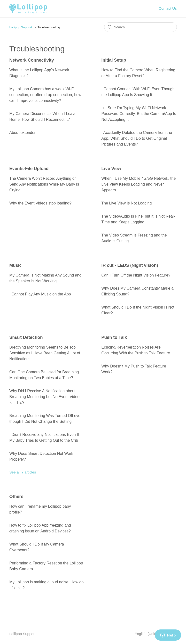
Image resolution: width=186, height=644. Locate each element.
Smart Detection (26, 337)
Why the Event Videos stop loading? (40, 203)
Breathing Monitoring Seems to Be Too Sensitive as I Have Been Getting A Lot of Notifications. (45, 353)
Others (16, 497)
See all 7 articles (23, 472)
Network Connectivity (31, 60)
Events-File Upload (29, 169)
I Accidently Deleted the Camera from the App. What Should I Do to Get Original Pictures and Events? (137, 138)
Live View (111, 169)
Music (15, 265)
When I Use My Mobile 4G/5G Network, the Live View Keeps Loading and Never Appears (139, 184)
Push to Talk (114, 337)
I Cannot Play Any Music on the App (40, 294)
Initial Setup (114, 60)
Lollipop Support (21, 27)
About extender (22, 133)
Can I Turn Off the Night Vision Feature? (136, 275)
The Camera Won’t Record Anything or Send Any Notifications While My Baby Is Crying (44, 184)
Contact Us (168, 8)
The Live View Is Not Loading (127, 203)
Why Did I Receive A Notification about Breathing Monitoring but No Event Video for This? (44, 397)
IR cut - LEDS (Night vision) (130, 265)
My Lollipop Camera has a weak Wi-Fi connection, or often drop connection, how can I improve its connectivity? (45, 95)
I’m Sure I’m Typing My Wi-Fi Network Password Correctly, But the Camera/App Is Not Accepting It (139, 114)
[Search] (140, 27)
